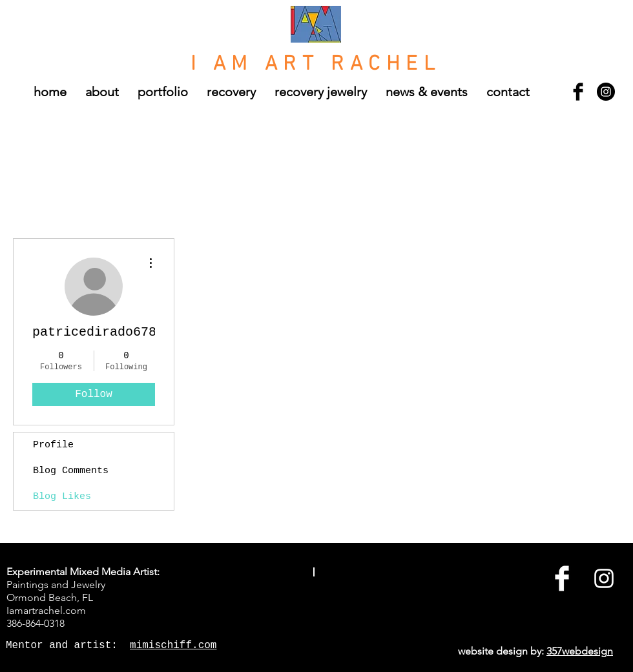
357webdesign (580, 651)
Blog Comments (71, 471)
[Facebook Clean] (562, 578)
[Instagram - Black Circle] (606, 92)
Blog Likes (62, 497)
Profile (53, 445)
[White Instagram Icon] (604, 578)
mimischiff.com (173, 646)
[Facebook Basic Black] (578, 92)
